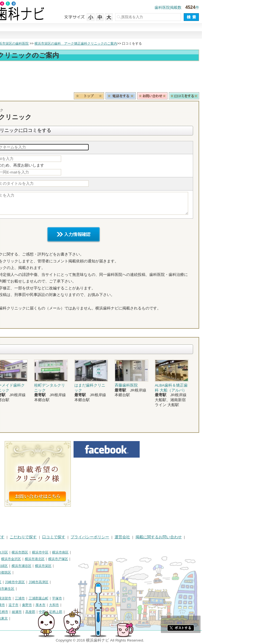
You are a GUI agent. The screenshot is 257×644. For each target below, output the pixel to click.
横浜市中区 (95, 552)
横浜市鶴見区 (26, 552)
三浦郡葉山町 (94, 598)
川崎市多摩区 (13, 589)
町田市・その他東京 (48, 618)
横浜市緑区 (55, 566)
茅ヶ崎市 (53, 605)
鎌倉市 (8, 605)
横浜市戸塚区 (113, 559)
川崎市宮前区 (36, 589)
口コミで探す (166, 31)
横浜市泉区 (11, 572)
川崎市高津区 (94, 582)
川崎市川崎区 (26, 582)
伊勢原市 (9, 612)
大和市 (109, 605)
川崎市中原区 (70, 582)
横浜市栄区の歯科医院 (67, 44)
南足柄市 (57, 612)
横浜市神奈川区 (52, 552)
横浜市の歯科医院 (32, 44)
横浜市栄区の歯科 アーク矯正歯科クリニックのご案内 (131, 44)
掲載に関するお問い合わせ (214, 537)
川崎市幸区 (48, 582)
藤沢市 (21, 605)
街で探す (54, 31)
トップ (8, 44)
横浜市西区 (75, 552)
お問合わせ (207, 96)
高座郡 (85, 612)
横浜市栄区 (98, 566)
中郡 (97, 612)
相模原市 (43, 598)
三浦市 (75, 598)
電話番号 (176, 96)
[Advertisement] (128, 78)
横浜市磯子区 (43, 559)
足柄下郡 (23, 618)
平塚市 (112, 598)
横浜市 (8, 552)
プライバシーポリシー (145, 537)
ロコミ (239, 96)
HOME (8, 537)
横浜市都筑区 (56, 572)
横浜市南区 (115, 552)
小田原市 (36, 605)
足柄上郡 (111, 612)
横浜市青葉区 (33, 572)
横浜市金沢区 (66, 559)
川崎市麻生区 (59, 589)
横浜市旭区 (34, 566)
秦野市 (82, 605)
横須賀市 (60, 598)
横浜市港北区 (90, 559)
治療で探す (91, 31)
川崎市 (8, 582)
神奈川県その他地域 (18, 598)
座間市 (41, 612)
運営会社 (177, 537)
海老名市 (26, 612)
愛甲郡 (8, 618)
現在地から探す (204, 31)
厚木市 (96, 605)
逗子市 (69, 605)
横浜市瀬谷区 (77, 566)
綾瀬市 (72, 612)
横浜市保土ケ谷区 (16, 559)
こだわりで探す (129, 31)
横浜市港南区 (13, 566)
